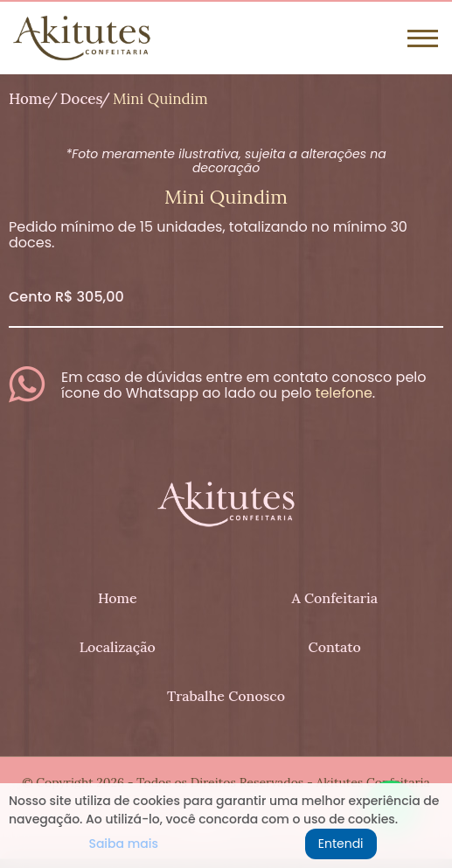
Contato (335, 647)
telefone (344, 393)
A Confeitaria (334, 598)
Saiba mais (123, 844)
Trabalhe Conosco (226, 696)
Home (29, 99)
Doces (82, 99)
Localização (118, 647)
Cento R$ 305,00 (66, 297)
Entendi (341, 844)
